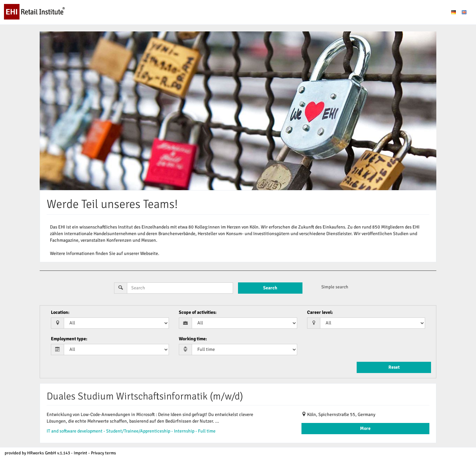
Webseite (149, 253)
